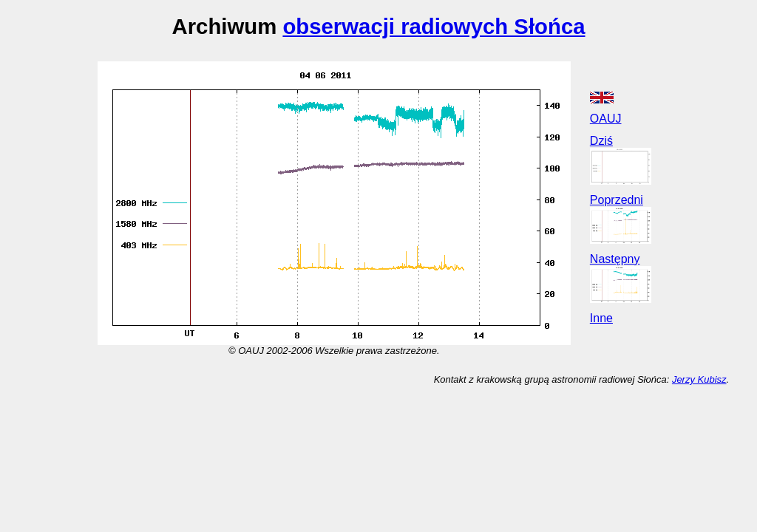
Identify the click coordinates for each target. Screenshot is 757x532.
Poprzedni (617, 200)
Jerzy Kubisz (699, 379)
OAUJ (606, 119)
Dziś (601, 141)
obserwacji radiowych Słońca (434, 26)
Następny (615, 259)
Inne (601, 318)
